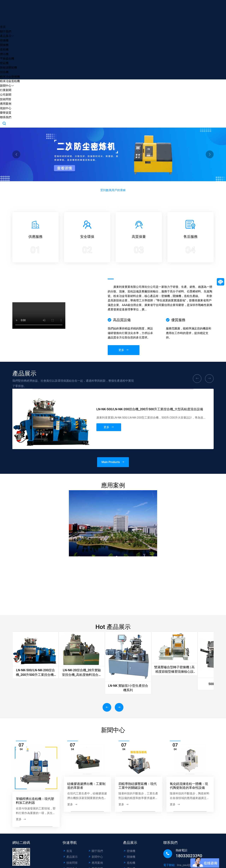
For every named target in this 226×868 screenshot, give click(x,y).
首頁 (3, 27)
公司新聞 (6, 95)
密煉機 (4, 40)
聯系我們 (6, 117)
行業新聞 (6, 90)
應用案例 (6, 104)
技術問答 (6, 99)
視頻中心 (6, 108)
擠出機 (4, 54)
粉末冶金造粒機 (10, 81)
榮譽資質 (6, 113)
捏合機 (4, 72)
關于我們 (6, 31)
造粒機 (4, 49)
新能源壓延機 (8, 67)
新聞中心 (6, 86)
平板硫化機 (7, 58)
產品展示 (6, 36)
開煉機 (4, 45)
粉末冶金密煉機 (10, 77)
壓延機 (4, 63)
